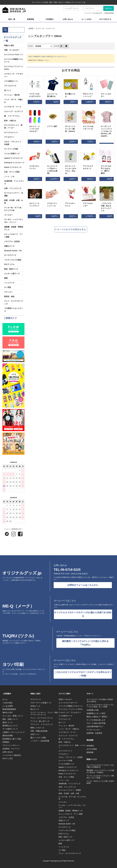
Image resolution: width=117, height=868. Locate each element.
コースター (8, 215)
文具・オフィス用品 (12, 172)
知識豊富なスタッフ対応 (96, 713)
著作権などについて (10, 726)
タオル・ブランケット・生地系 (14, 143)
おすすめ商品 (92, 749)
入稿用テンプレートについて (14, 732)
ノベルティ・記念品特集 (40, 741)
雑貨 (6, 278)
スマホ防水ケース (11, 81)
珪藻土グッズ (9, 246)
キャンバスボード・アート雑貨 (14, 236)
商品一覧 (12, 19)
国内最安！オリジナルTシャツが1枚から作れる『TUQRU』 (85, 643)
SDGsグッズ (35, 706)
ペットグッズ (9, 283)
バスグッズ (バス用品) (13, 260)
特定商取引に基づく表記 (12, 739)
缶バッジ (8, 90)
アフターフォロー (93, 730)
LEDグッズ (35, 734)
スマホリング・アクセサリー (14, 75)
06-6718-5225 (71, 570)
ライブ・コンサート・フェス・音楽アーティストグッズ (44, 714)
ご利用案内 (49, 19)
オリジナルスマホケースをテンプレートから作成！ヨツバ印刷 (100, 706)
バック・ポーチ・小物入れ (14, 101)
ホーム (5, 699)
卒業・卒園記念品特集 (39, 731)
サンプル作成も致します (96, 720)
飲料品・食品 (9, 296)
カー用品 (8, 287)
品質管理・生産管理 (94, 733)
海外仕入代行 (8, 712)
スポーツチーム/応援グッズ (41, 703)
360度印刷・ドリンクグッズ (14, 182)
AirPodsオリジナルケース (14, 163)
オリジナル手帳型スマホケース (14, 61)
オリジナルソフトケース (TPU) (14, 68)
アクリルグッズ (10, 86)
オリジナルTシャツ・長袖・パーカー (13, 126)
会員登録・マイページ (11, 749)
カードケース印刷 (11, 149)
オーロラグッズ (10, 255)
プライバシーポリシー (11, 745)
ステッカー (8, 292)
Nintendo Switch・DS (13, 251)
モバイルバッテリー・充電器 (14, 194)
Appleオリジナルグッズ (13, 158)
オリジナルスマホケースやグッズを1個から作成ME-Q (100, 766)
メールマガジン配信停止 (12, 755)
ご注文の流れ (8, 703)
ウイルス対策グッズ (12, 154)
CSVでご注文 (8, 758)
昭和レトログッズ (37, 728)
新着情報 (30, 19)
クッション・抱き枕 (12, 95)
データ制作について (10, 729)
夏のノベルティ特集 (38, 738)
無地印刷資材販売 (9, 709)
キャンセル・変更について (13, 716)
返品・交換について (10, 719)
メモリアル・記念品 (12, 241)
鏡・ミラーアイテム (12, 116)
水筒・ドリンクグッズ (13, 188)
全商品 (31, 28)
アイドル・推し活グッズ (40, 721)
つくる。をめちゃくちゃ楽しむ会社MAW (100, 782)
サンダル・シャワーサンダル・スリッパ (14, 221)
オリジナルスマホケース (14, 55)
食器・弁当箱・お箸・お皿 (14, 202)
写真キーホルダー (65, 699)
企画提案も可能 (93, 710)
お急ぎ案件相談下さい (95, 726)
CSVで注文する (105, 19)
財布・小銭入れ (10, 121)
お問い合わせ (68, 19)
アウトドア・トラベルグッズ (42, 724)
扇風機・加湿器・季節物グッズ (14, 228)
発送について (8, 722)
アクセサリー (9, 137)
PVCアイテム (9, 264)
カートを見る (86, 19)
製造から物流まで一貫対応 (97, 717)
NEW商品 (90, 746)
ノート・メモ (9, 176)
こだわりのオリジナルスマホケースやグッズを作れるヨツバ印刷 (83, 674)
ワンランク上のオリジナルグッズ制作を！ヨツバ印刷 (100, 777)
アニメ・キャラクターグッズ (14, 302)
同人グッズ (35, 709)
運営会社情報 (8, 736)
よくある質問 (8, 706)
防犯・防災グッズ (11, 269)
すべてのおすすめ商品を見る (72, 229)
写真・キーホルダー (12, 50)
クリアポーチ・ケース (13, 107)
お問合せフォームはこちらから (83, 585)
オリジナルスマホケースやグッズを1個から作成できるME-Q (83, 614)
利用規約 (6, 742)
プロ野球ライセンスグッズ (14, 310)
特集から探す (9, 45)
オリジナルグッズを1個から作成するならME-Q (100, 700)
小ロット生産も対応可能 (96, 723)
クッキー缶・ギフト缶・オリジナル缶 (14, 209)
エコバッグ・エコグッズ (45, 28)
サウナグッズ (36, 699)
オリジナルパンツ (11, 132)
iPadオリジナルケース (13, 167)
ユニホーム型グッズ (12, 274)
